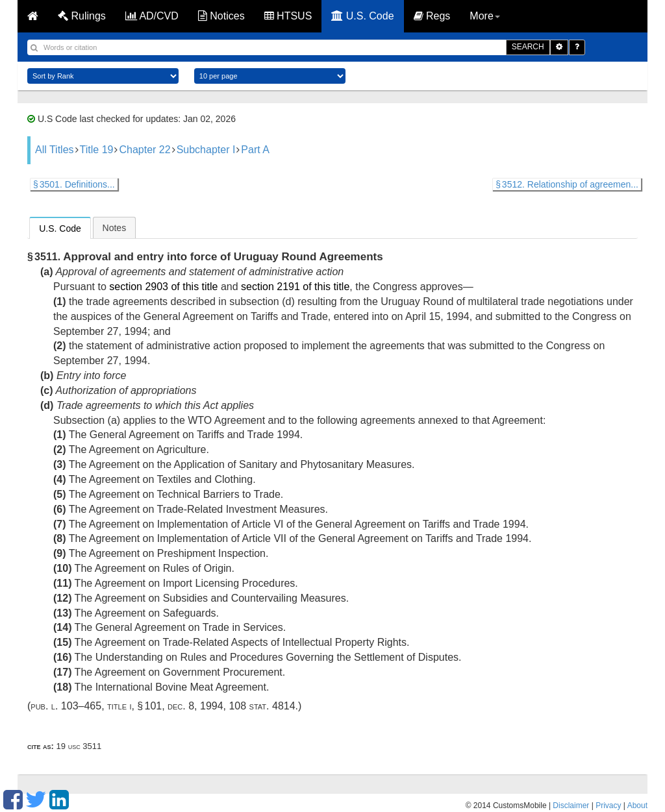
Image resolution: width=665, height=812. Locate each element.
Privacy (608, 806)
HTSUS (288, 16)
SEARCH (528, 47)
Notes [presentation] (115, 228)
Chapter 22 (144, 150)
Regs (432, 16)
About (637, 806)
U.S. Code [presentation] (60, 228)
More (484, 16)
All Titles (55, 150)
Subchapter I (206, 150)
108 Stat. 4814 (262, 706)
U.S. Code (362, 16)
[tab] (60, 228)
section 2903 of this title (163, 287)
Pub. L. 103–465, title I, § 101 (96, 706)
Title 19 (97, 150)
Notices (221, 16)
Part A (255, 150)
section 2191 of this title (295, 287)
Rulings (82, 16)
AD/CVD (152, 16)
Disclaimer (571, 806)
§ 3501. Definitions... (74, 184)
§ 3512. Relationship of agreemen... (567, 184)
